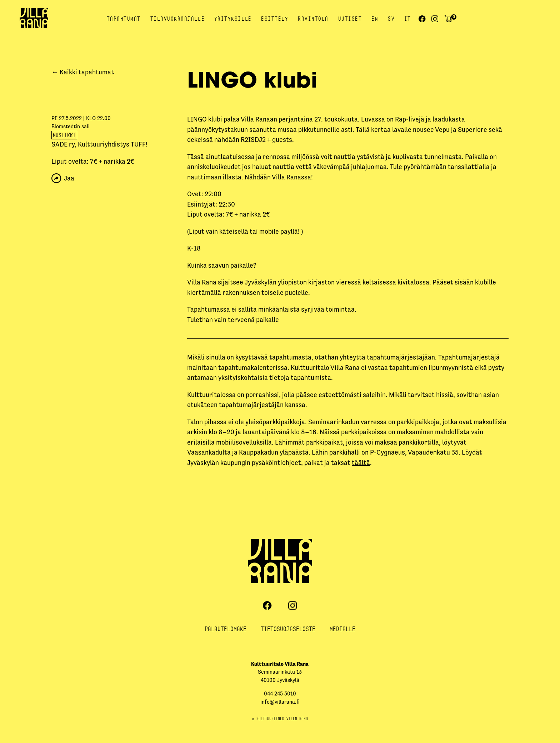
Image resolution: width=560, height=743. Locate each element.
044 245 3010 (280, 694)
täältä (361, 463)
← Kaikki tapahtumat (83, 72)
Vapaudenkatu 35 (433, 452)
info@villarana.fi (280, 702)
